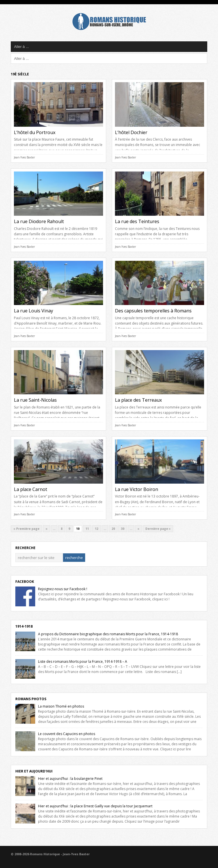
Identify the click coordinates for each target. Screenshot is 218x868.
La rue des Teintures (137, 221)
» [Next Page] (139, 529)
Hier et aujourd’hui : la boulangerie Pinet (70, 779)
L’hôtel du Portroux (35, 132)
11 (87, 529)
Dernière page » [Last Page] (158, 529)
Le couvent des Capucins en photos (67, 734)
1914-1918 (24, 626)
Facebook (25, 582)
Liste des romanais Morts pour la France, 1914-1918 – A (83, 661)
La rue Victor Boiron (137, 489)
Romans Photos (31, 699)
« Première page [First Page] (26, 529)
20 (113, 529)
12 (97, 529)
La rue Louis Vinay (33, 311)
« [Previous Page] (46, 529)
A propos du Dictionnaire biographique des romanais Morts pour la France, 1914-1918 (108, 634)
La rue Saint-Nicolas (35, 400)
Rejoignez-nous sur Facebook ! (63, 589)
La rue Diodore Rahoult (39, 221)
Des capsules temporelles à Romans (153, 311)
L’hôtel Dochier (131, 132)
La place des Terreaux (138, 400)
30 (123, 529)
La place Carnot (31, 489)
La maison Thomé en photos (61, 706)
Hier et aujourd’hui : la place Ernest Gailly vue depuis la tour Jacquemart (95, 806)
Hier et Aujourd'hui (34, 771)
